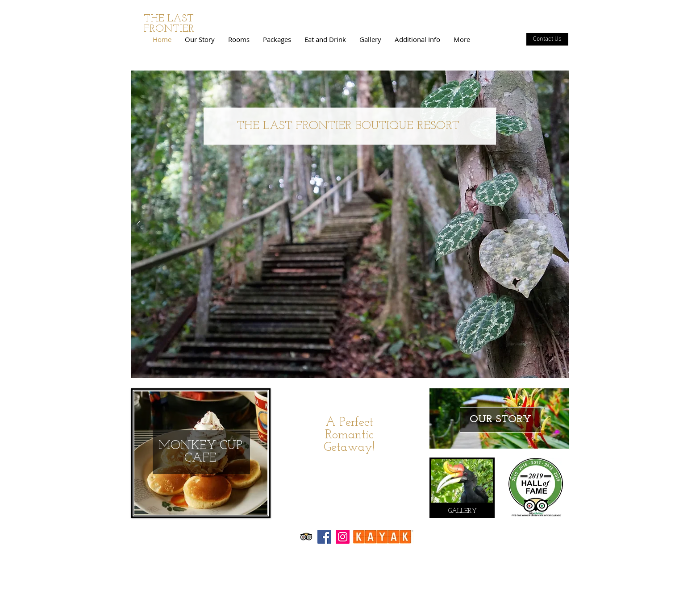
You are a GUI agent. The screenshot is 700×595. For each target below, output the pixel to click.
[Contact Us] (547, 39)
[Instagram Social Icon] (343, 537)
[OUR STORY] (500, 420)
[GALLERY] (462, 511)
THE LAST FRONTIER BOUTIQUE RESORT (348, 126)
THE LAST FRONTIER (169, 24)
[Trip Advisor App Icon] (306, 537)
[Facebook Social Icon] (324, 537)
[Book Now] (350, 468)
